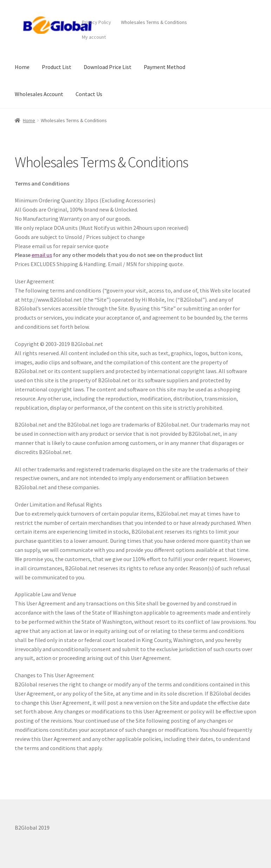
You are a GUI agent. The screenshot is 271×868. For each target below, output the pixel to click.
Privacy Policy (96, 22)
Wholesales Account (39, 94)
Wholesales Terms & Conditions (154, 22)
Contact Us (89, 94)
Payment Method (164, 67)
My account (94, 37)
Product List (57, 67)
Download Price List (108, 67)
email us (42, 255)
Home (22, 67)
